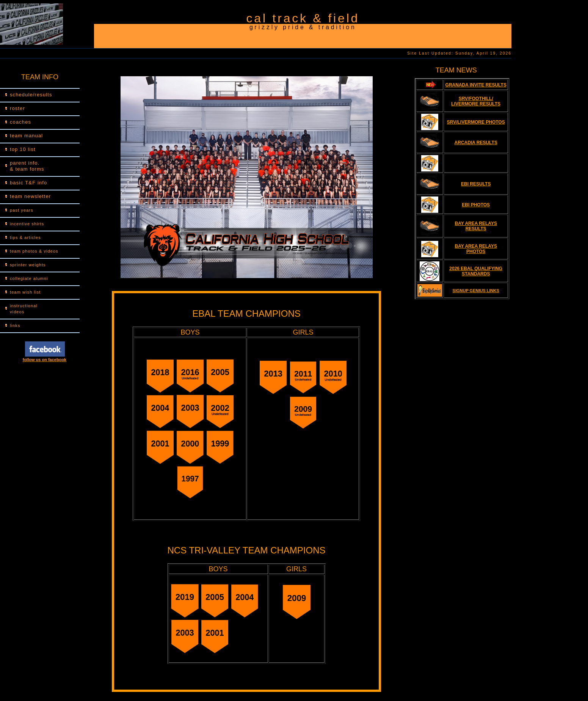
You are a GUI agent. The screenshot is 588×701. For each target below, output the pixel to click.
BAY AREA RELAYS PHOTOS (476, 249)
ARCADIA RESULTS (476, 143)
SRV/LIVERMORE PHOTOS (476, 122)
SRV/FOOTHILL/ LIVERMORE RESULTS (476, 101)
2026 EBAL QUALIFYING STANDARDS (476, 271)
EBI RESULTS (476, 184)
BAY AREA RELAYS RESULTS (476, 226)
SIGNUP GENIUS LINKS (476, 291)
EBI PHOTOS (476, 205)
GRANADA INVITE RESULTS (476, 85)
